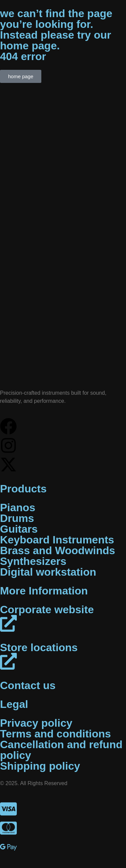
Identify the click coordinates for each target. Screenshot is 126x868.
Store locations (39, 647)
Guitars (19, 529)
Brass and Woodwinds (58, 550)
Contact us (28, 685)
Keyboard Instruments (57, 540)
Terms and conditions (55, 734)
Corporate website (47, 610)
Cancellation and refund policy (61, 750)
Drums (17, 518)
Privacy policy (36, 723)
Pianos (18, 508)
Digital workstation (48, 572)
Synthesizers (33, 561)
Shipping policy (40, 766)
